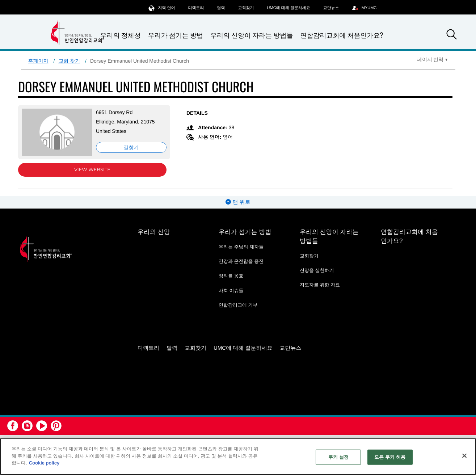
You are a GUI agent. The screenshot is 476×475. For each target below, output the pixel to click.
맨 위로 (238, 202)
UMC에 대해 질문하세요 (289, 8)
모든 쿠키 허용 (390, 457)
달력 (221, 8)
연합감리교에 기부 (238, 305)
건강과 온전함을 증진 (241, 261)
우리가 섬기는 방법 (176, 35)
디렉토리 (196, 8)
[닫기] (464, 456)
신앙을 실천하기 (317, 270)
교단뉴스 (331, 8)
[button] (451, 35)
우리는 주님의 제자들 (241, 247)
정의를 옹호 (231, 276)
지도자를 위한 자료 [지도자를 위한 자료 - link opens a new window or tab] (320, 285)
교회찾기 (246, 8)
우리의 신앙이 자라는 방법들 (252, 35)
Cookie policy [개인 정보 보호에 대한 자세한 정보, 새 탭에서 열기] (44, 463)
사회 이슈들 (231, 291)
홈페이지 (38, 61)
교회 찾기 (69, 61)
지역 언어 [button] (162, 8)
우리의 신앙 (154, 232)
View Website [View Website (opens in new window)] (92, 170)
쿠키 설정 (338, 457)
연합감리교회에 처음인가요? (342, 35)
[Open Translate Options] (433, 59)
